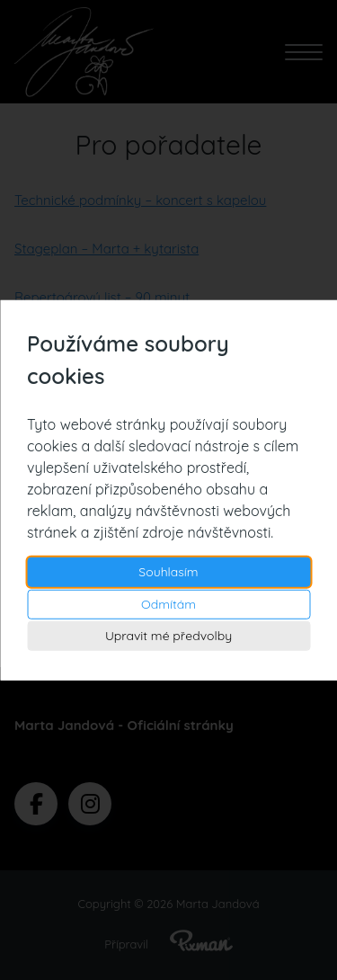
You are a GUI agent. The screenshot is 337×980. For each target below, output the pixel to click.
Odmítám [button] (168, 603)
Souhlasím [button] (168, 572)
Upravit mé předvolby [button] (168, 636)
